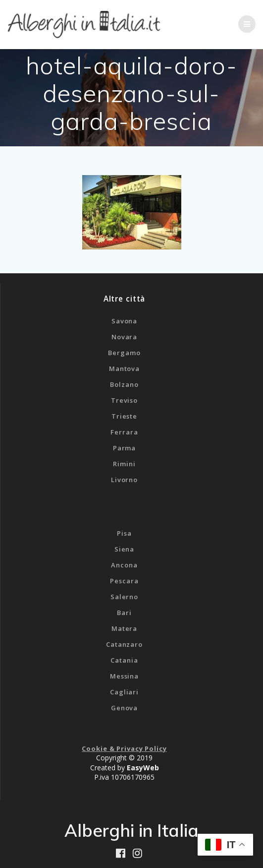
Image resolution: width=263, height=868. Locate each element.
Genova (124, 708)
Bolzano (124, 384)
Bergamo (124, 353)
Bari (124, 613)
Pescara (124, 581)
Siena (124, 549)
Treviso (124, 400)
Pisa (124, 533)
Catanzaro (124, 644)
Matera (124, 628)
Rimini (124, 464)
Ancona (124, 565)
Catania (124, 660)
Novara (124, 337)
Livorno (124, 480)
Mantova (124, 369)
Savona (124, 321)
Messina (124, 676)
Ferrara (124, 432)
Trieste (124, 416)
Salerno (124, 597)
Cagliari (124, 692)
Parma (124, 448)
